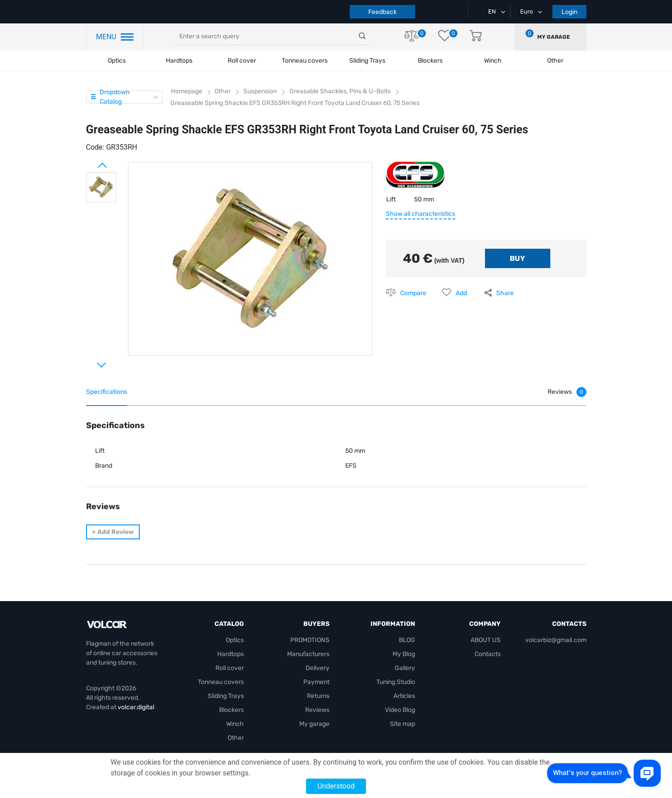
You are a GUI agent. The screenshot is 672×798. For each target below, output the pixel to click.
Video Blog (400, 710)
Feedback (382, 12)
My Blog (404, 654)
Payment (316, 682)
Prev (91, 162)
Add (461, 293)
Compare (413, 293)
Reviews (317, 710)
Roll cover (242, 61)
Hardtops (179, 61)
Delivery (318, 668)
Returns (318, 696)
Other (236, 738)
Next (91, 361)
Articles (404, 696)
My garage (554, 37)
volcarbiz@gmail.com (556, 640)
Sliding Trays (367, 61)
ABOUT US (486, 640)
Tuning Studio (396, 682)
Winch (235, 724)
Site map (402, 724)
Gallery (405, 668)
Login (569, 12)
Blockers (231, 710)
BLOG (407, 640)
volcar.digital (136, 707)
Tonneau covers (305, 61)
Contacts (488, 654)
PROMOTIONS (310, 640)
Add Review (113, 532)
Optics (117, 61)
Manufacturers (308, 654)
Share (505, 293)
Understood (336, 786)
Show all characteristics (421, 214)
